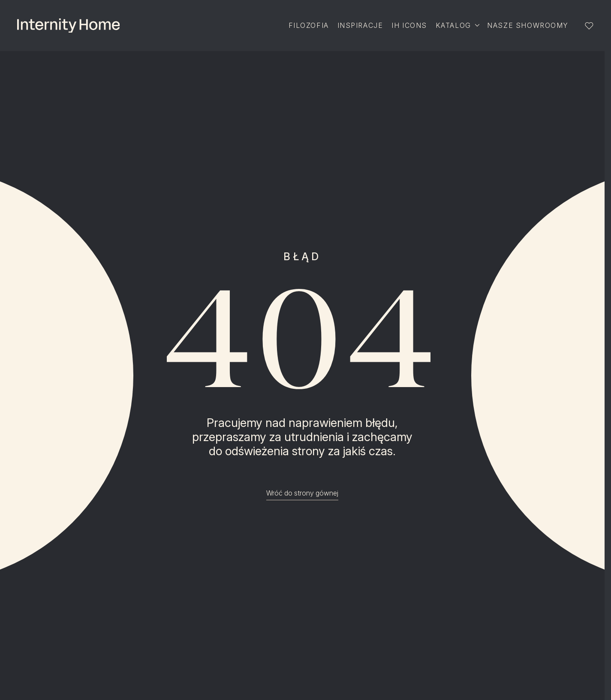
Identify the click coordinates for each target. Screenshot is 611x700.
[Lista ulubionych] (589, 26)
